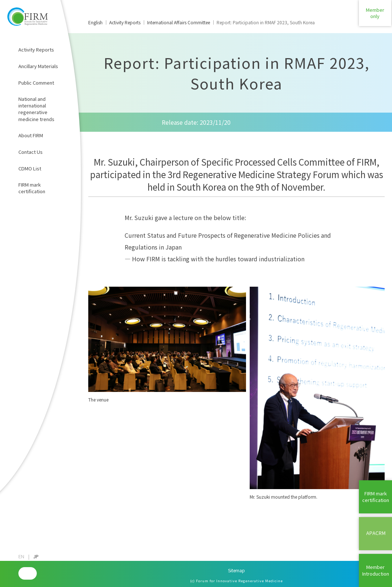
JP (36, 556)
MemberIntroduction (376, 570)
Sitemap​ (236, 570)
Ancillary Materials (38, 66)
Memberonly (375, 16)
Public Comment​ (36, 83)
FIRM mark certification (32, 188)
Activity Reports (36, 49)
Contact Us (31, 152)
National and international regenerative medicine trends (36, 109)
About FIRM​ (31, 135)
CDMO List (30, 168)
